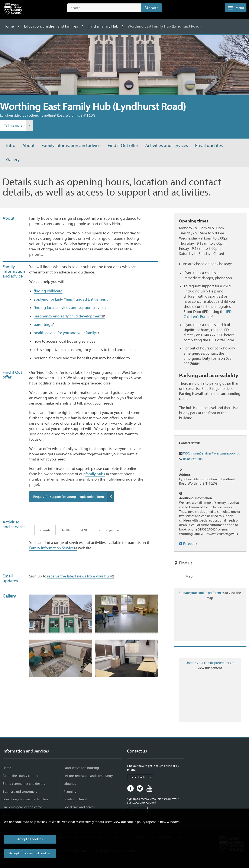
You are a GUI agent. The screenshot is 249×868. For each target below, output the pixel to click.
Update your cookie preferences (202, 593)
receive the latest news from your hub (79, 576)
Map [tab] (189, 576)
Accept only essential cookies (30, 853)
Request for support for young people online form (74, 497)
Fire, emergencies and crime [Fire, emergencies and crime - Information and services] (22, 807)
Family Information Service (52, 548)
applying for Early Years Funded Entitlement (71, 299)
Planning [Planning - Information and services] (70, 792)
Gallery (13, 160)
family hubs (95, 474)
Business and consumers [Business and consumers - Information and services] (20, 792)
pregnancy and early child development (68, 316)
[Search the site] (104, 8)
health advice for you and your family (65, 333)
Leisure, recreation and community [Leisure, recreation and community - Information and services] (88, 776)
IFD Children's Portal (208, 314)
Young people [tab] (109, 530)
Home (9, 26)
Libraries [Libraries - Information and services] (70, 784)
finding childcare (48, 291)
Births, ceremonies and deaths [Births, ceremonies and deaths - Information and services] (24, 784)
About (28, 146)
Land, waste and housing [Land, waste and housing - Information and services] (81, 768)
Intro (11, 146)
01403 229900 (193, 459)
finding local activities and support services (70, 308)
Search (154, 8)
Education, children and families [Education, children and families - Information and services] (25, 799)
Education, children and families (51, 26)
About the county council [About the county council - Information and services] (21, 776)
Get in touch (142, 777)
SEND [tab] (84, 530)
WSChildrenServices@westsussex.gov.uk (212, 453)
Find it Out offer (123, 146)
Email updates (209, 146)
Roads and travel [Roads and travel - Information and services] (75, 799)
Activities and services (167, 146)
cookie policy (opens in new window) (153, 822)
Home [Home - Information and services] (7, 768)
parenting (42, 324)
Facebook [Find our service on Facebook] (190, 544)
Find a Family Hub (104, 26)
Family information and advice (71, 146)
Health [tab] (65, 530)
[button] (236, 8)
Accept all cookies (30, 839)
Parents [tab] (45, 530)
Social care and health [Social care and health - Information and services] (79, 807)
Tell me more (18, 126)
